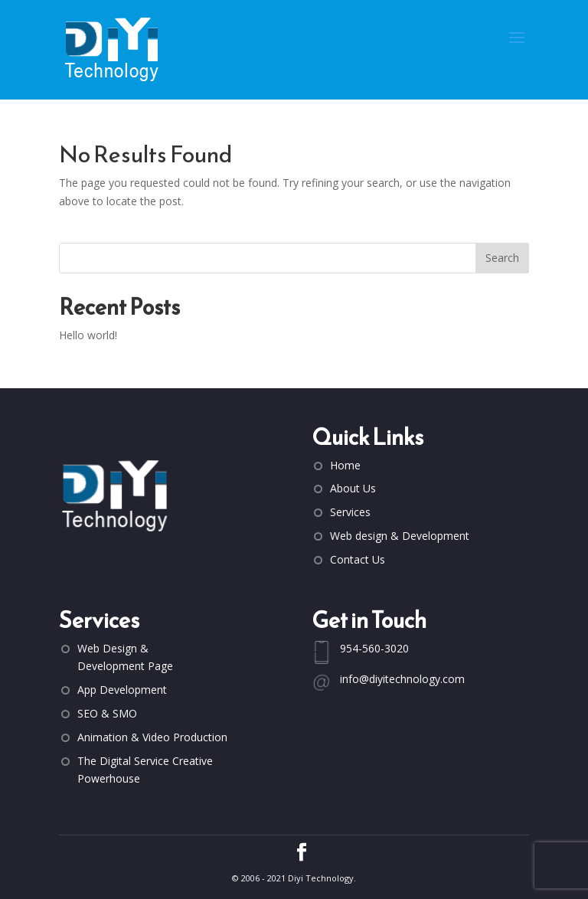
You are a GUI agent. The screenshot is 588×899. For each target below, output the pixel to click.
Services (350, 512)
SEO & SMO (107, 713)
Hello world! (88, 335)
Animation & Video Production (152, 737)
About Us (353, 488)
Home (345, 465)
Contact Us (358, 559)
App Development (122, 690)
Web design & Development (400, 536)
